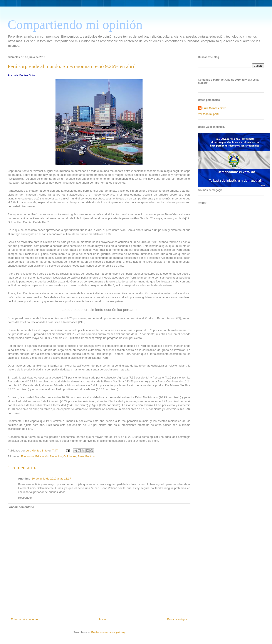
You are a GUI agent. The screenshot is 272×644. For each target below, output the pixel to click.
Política (90, 456)
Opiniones (70, 456)
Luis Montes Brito (37, 451)
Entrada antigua (177, 619)
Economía (27, 456)
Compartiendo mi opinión (75, 25)
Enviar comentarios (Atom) (108, 632)
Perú (81, 456)
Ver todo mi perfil (209, 114)
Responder (25, 498)
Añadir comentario (22, 507)
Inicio (102, 619)
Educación (42, 456)
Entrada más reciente (24, 619)
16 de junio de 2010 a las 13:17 (51, 479)
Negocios (56, 456)
